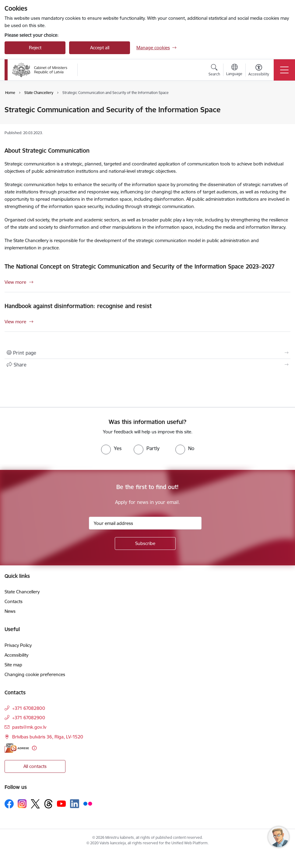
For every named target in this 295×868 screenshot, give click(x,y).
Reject (35, 48)
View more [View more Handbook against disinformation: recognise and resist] (15, 322)
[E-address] (17, 748)
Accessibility (16, 655)
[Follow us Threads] (48, 804)
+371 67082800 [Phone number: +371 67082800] (29, 708)
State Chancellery (22, 592)
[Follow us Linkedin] (75, 804)
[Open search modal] (214, 71)
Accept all (100, 48)
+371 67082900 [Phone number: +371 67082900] (29, 718)
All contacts (35, 766)
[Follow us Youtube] (61, 804)
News (10, 611)
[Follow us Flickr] (88, 804)
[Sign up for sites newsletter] (145, 543)
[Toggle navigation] (284, 70)
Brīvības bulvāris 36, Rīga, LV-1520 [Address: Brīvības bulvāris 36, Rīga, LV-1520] (48, 737)
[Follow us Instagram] (22, 804)
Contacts (14, 601)
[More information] (34, 748)
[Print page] (147, 353)
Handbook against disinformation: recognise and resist (78, 306)
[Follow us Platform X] (35, 804)
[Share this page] (147, 365)
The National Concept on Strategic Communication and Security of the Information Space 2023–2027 (140, 266)
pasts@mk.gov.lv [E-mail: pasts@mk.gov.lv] (29, 727)
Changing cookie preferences (35, 674)
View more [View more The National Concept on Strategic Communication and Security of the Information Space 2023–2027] (15, 282)
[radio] (111, 448)
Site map (13, 665)
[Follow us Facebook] (9, 804)
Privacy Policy (18, 645)
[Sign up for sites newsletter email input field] (145, 523)
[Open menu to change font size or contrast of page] (259, 71)
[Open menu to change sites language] (234, 71)
